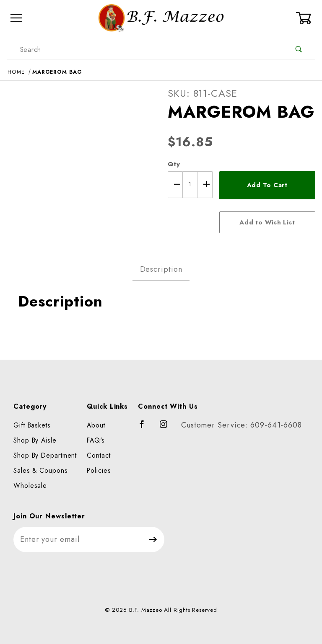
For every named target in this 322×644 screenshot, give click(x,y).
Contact (99, 455)
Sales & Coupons (41, 470)
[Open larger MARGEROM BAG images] (80, 160)
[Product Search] (145, 50)
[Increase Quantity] (205, 185)
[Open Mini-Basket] (305, 18)
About (96, 425)
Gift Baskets (32, 425)
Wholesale (30, 486)
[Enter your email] (78, 540)
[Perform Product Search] (299, 50)
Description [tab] (161, 269)
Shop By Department (45, 455)
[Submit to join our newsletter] (153, 540)
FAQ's (96, 440)
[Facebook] (146, 428)
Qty (174, 164)
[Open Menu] (17, 18)
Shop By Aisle (35, 440)
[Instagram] (167, 428)
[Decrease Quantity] (175, 185)
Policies (99, 470)
